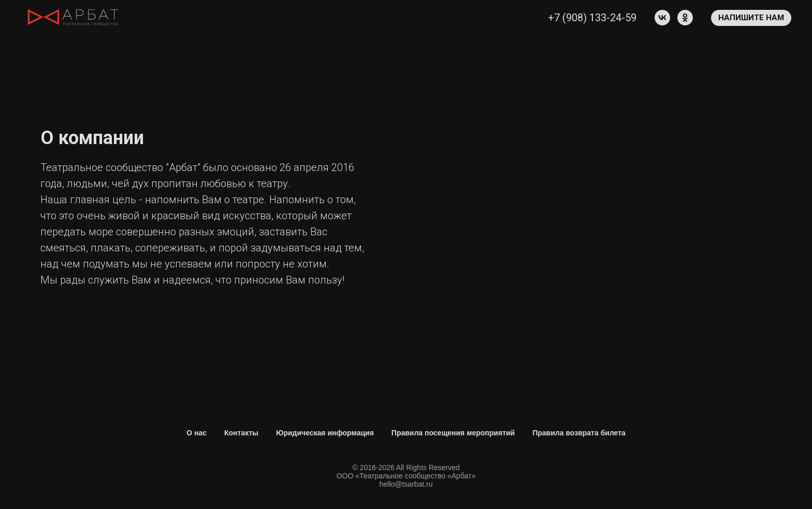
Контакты (241, 433)
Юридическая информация (325, 433)
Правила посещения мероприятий (453, 433)
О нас (197, 433)
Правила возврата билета (579, 433)
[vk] (662, 18)
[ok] (685, 18)
